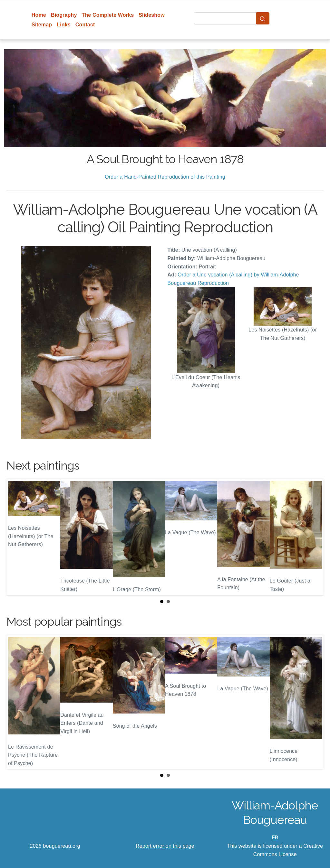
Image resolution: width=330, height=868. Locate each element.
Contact (85, 25)
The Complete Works (108, 15)
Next (314, 537)
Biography (64, 15)
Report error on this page (165, 846)
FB (275, 838)
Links (64, 25)
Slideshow (152, 15)
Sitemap (42, 25)
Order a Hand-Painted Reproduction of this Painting (165, 177)
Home (39, 15)
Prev (16, 537)
